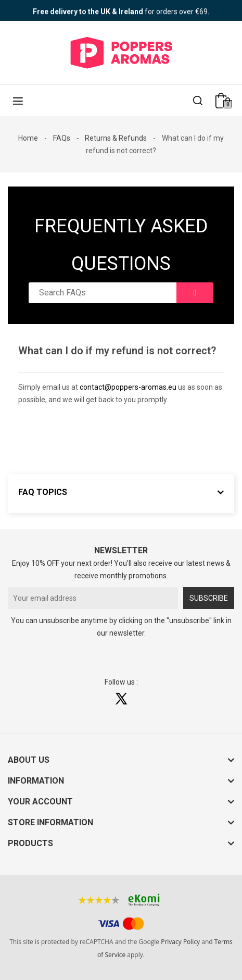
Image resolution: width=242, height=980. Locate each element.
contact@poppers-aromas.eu (128, 387)
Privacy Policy (180, 942)
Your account (40, 802)
